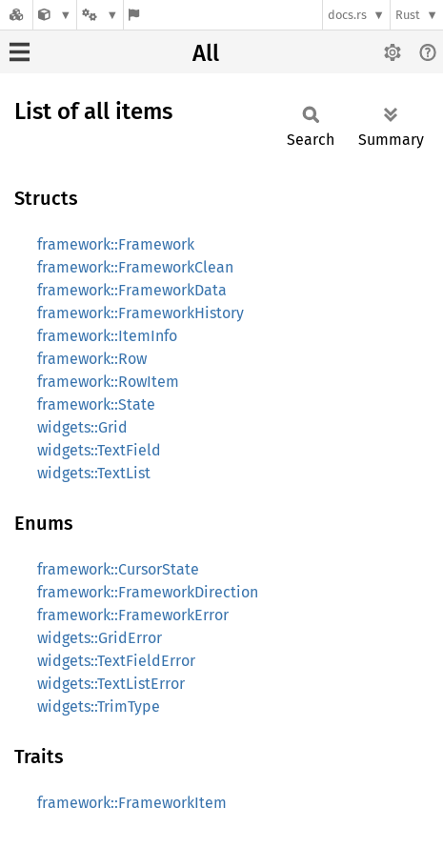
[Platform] (100, 15)
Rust (408, 15)
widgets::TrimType (99, 707)
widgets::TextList (94, 473)
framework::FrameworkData (132, 290)
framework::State (96, 404)
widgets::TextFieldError (116, 661)
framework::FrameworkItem (132, 803)
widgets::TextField (99, 450)
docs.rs (347, 15)
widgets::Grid (82, 427)
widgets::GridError (100, 638)
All (206, 53)
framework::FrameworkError (133, 615)
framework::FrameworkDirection (148, 592)
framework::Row (92, 359)
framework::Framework (116, 244)
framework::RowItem (108, 382)
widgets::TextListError (111, 684)
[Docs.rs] (16, 15)
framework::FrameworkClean (135, 267)
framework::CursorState (118, 569)
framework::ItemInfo (107, 336)
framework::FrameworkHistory (141, 313)
